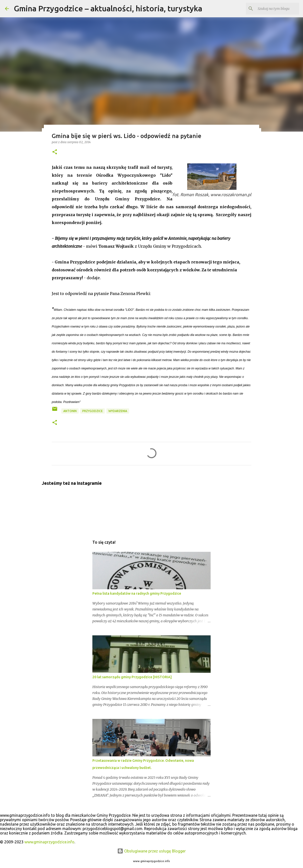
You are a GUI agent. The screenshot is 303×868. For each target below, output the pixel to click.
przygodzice (93, 411)
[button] (55, 152)
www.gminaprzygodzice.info (49, 842)
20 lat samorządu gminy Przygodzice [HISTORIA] (132, 677)
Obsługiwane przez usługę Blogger (151, 851)
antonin (70, 411)
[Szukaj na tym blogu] (273, 9)
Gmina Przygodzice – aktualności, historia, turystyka (108, 8)
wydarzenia (118, 411)
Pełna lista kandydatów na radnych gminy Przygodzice (137, 593)
